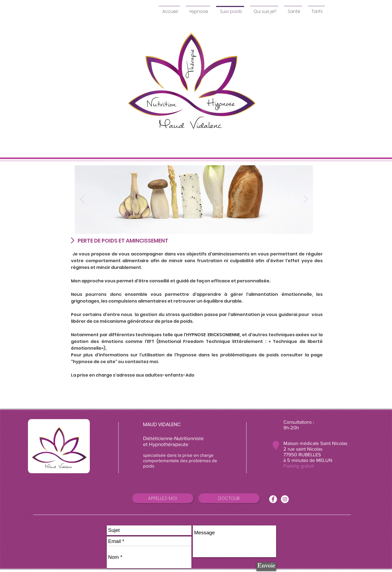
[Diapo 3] (201, 225)
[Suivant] (305, 199)
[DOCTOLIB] (229, 498)
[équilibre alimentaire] (188, 225)
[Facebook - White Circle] (273, 499)
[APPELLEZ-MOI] (163, 498)
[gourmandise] (195, 225)
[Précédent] (82, 199)
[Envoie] (266, 567)
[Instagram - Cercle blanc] (285, 499)
